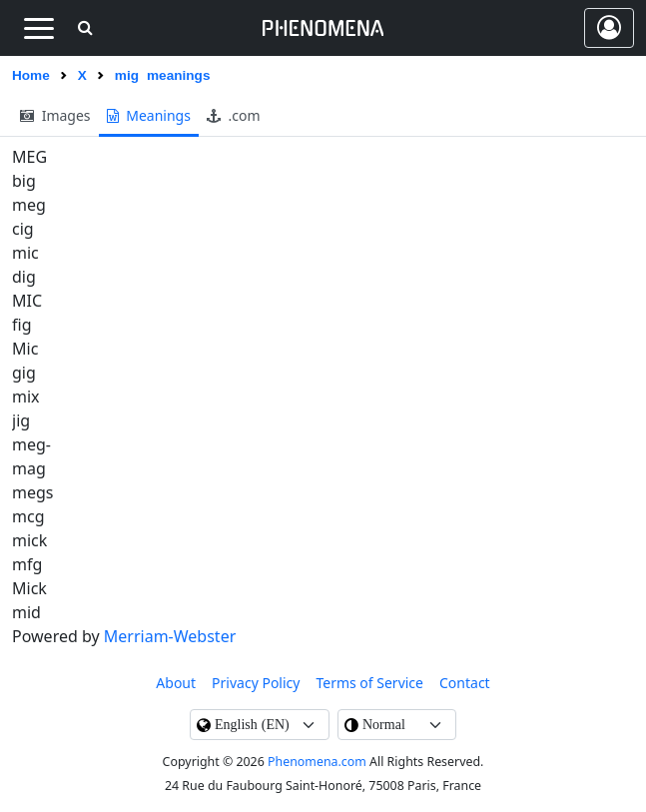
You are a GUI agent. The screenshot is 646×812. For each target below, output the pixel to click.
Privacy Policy (256, 683)
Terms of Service (369, 683)
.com (234, 115)
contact (465, 683)
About (176, 683)
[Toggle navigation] (38, 28)
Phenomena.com (317, 762)
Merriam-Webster (170, 636)
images (55, 115)
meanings (149, 115)
